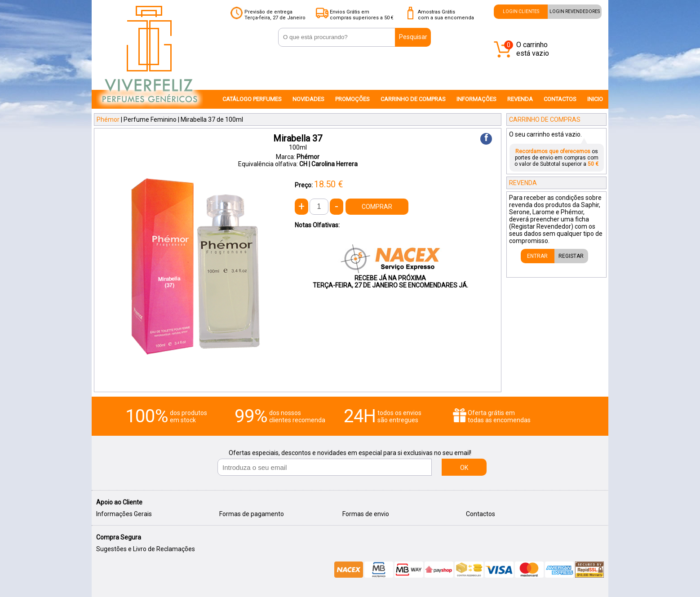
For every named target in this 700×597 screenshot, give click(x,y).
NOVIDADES (308, 99)
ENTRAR (537, 256)
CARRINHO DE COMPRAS (413, 99)
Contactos (481, 514)
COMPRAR (377, 207)
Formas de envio (366, 514)
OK (464, 468)
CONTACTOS (560, 99)
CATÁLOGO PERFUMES (252, 99)
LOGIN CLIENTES (521, 11)
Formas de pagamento (252, 514)
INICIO (595, 99)
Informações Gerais (124, 514)
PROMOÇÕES (352, 99)
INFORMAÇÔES (476, 99)
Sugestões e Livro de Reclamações (146, 549)
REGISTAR (571, 256)
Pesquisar (413, 37)
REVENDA (520, 99)
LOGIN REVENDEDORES (575, 11)
